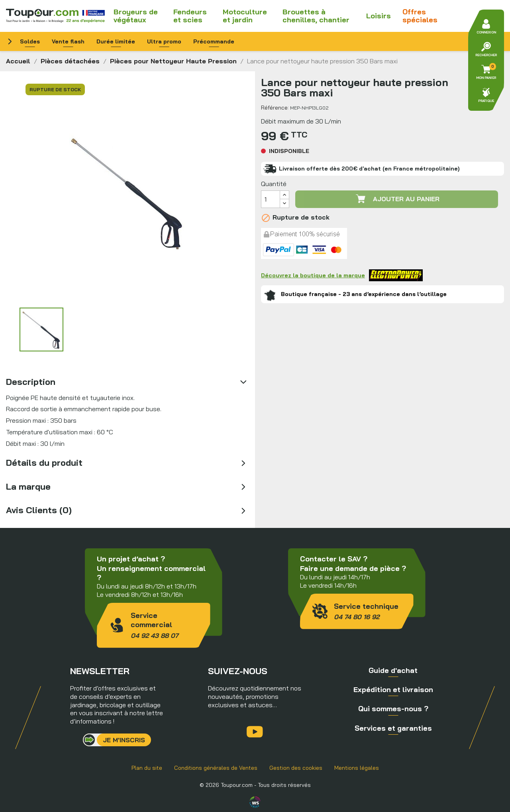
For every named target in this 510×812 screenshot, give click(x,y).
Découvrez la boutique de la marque (342, 275)
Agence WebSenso (255, 802)
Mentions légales (357, 768)
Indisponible (289, 151)
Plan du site (147, 768)
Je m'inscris (124, 740)
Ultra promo (164, 41)
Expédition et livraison (393, 689)
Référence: (275, 108)
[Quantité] (271, 199)
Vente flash (68, 41)
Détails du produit (44, 463)
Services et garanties (393, 728)
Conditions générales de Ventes (216, 768)
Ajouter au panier (397, 199)
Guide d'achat (393, 670)
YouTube (255, 732)
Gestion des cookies (296, 768)
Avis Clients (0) (39, 510)
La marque (28, 486)
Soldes (30, 41)
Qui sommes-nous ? (393, 709)
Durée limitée (116, 41)
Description (31, 382)
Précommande (214, 41)
